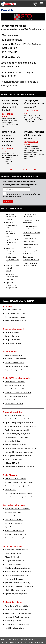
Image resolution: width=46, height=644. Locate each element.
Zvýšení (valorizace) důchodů (14, 363)
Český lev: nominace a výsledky (15, 317)
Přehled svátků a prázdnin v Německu (17, 550)
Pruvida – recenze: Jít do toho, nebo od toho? (34, 135)
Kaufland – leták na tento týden (15, 516)
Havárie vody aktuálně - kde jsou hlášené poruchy (21, 426)
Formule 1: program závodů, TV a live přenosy (20, 467)
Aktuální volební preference (13, 355)
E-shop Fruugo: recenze (12, 340)
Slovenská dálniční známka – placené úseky (19, 452)
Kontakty (16, 640)
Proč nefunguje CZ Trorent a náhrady (17, 624)
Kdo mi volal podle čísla (12, 441)
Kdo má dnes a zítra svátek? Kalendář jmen (19, 586)
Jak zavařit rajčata (10, 490)
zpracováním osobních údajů (25, 194)
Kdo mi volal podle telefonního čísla (16, 575)
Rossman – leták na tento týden (15, 538)
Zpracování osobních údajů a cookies (14, 643)
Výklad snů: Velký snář (12, 557)
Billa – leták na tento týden (13, 523)
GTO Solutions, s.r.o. (38, 643)
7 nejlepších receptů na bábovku (15, 479)
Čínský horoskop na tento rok (14, 561)
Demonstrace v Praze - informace (16, 359)
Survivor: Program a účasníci (14, 404)
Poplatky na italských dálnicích (15, 459)
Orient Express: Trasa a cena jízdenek (17, 568)
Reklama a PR (6, 640)
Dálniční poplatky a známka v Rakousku (18, 456)
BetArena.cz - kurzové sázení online (11, 234)
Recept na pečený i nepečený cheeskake (18, 486)
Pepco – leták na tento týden (14, 527)
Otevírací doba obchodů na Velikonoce (17, 509)
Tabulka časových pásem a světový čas (17, 419)
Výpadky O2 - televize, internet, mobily (17, 430)
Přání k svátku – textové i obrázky (16, 590)
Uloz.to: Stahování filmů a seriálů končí (17, 606)
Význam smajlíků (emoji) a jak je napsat (17, 434)
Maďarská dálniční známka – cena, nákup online (20, 448)
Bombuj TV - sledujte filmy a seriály (16, 610)
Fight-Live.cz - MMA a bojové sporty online (12, 242)
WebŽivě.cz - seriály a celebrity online (11, 225)
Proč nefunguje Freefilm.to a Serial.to (17, 617)
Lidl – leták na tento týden (13, 512)
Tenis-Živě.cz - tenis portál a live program (12, 268)
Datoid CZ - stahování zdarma (14, 628)
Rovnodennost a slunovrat (13, 564)
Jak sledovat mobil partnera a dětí (16, 415)
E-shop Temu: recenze (12, 332)
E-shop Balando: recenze (13, 343)
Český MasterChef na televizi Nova (16, 385)
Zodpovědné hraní (10, 66)
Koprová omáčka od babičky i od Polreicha (18, 493)
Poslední (35, 169)
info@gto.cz (16, 40)
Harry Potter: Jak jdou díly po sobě (16, 396)
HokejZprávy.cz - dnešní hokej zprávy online (12, 260)
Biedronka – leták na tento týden (15, 534)
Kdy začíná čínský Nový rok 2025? (16, 313)
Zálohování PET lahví (12, 463)
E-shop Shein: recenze (12, 336)
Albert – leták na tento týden (14, 520)
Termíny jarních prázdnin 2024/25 (15, 321)
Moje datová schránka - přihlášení (16, 445)
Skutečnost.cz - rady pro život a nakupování (11, 217)
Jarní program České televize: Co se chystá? (34, 104)
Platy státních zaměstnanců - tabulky (16, 366)
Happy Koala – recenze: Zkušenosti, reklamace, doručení (10, 138)
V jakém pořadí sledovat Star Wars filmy (18, 393)
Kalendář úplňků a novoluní (13, 553)
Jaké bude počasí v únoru (13, 310)
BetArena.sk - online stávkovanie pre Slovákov (12, 277)
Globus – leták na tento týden (14, 531)
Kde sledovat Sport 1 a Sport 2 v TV (16, 437)
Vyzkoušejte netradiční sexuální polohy (17, 583)
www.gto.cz (14, 35)
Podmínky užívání (27, 640)
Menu (41, 4)
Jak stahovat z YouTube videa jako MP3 (18, 613)
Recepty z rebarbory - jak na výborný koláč (18, 482)
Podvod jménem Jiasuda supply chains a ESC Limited (11, 105)
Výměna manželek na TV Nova (15, 382)
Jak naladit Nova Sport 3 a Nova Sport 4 (18, 572)
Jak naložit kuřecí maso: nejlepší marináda (18, 497)
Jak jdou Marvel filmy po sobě (14, 389)
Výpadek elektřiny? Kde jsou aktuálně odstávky (20, 423)
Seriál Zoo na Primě (11, 400)
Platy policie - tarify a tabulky (14, 370)
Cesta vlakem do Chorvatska (14, 579)
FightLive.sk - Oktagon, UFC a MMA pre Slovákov (12, 285)
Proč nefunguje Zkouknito (13, 621)
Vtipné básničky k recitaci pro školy (16, 594)
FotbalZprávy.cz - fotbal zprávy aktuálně (11, 251)
